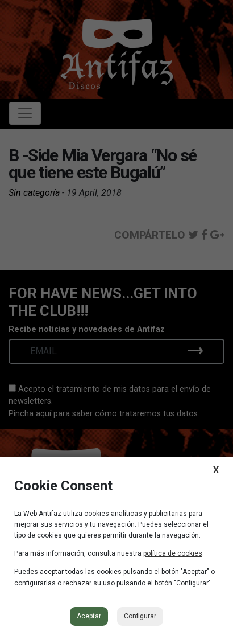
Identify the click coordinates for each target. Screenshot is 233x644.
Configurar (140, 616)
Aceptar (89, 616)
